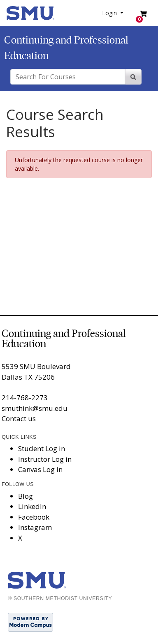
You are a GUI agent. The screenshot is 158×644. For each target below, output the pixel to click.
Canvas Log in (40, 469)
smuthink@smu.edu (35, 408)
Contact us (19, 418)
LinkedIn (32, 506)
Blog (26, 496)
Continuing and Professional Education (64, 339)
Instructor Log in (45, 459)
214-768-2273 (25, 398)
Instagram (35, 527)
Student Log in (42, 448)
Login (110, 13)
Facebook (34, 517)
